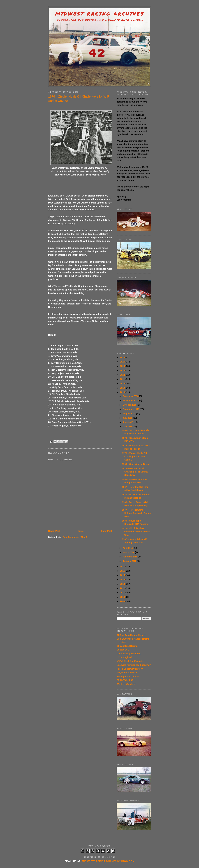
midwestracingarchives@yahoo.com (108, 861)
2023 (123, 370)
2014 (123, 580)
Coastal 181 (123, 650)
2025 (123, 362)
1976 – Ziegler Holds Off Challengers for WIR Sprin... (134, 456)
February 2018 (130, 557)
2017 (123, 566)
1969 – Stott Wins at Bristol (136, 464)
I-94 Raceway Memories (129, 654)
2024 (123, 366)
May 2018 (128, 427)
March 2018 (129, 552)
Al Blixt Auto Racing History (131, 635)
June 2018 (128, 422)
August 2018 (129, 414)
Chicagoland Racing (127, 646)
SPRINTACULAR (125, 680)
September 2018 (131, 409)
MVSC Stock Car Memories (131, 661)
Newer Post (54, 531)
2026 (123, 357)
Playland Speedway (127, 673)
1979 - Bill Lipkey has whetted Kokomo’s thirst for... (136, 532)
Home (80, 531)
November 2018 (131, 400)
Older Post (106, 531)
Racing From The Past (128, 676)
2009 (123, 601)
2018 (123, 392)
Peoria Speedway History (130, 669)
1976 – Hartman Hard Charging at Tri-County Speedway (135, 472)
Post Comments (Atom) (75, 537)
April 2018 (128, 548)
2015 (123, 575)
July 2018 (128, 418)
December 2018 (131, 396)
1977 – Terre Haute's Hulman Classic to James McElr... (136, 513)
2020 (123, 384)
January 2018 (130, 561)
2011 (123, 593)
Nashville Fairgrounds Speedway (134, 665)
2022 (123, 375)
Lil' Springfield (124, 657)
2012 (123, 588)
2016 (123, 571)
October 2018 (130, 405)
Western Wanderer (126, 684)
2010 (123, 597)
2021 (123, 379)
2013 (123, 584)
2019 (123, 388)
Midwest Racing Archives (100, 14)
